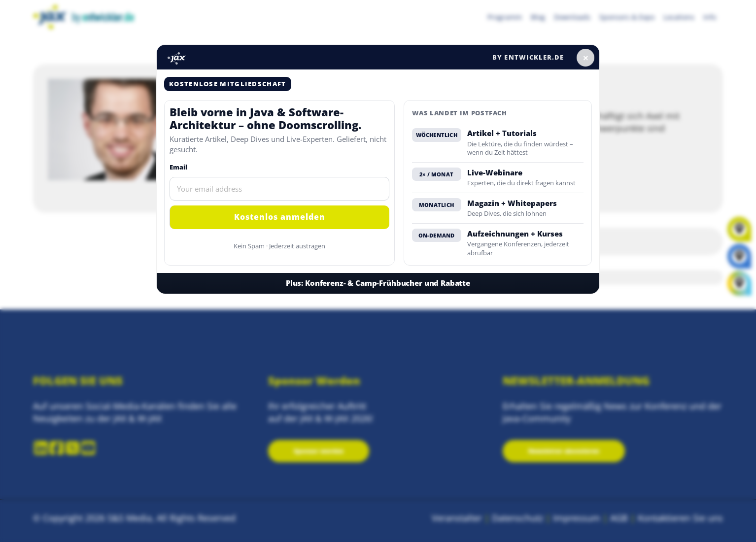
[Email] (279, 189)
